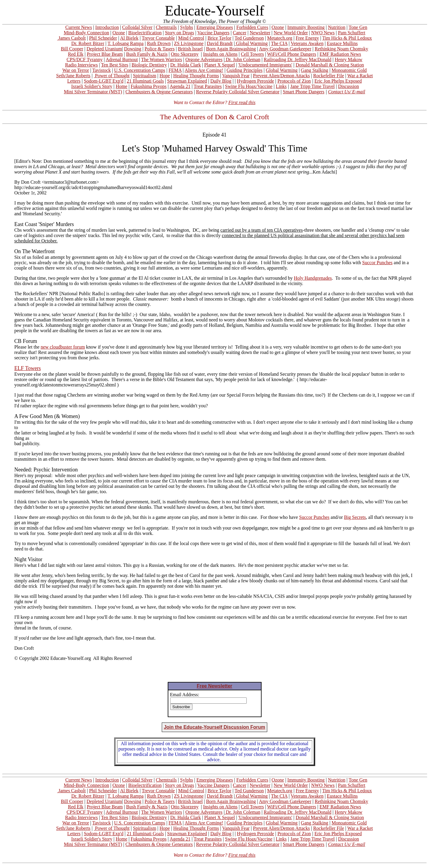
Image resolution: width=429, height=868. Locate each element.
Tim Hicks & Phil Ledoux (347, 38)
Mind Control (191, 38)
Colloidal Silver (137, 27)
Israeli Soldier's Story (92, 86)
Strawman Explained (187, 81)
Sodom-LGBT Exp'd (104, 81)
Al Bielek (129, 38)
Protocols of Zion (294, 81)
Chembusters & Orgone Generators (159, 92)
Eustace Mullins (342, 43)
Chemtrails (166, 27)
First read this (242, 102)
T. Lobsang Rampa (126, 43)
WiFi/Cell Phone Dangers (292, 54)
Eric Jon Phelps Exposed (338, 81)
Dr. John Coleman (243, 59)
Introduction (107, 27)
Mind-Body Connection (86, 33)
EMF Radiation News (340, 54)
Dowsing (133, 49)
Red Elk (76, 54)
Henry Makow (349, 59)
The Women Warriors (162, 59)
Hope (165, 76)
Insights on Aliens (220, 54)
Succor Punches (377, 263)
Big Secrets (355, 517)
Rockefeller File (329, 76)
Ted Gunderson (249, 38)
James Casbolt (71, 38)
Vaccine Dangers (213, 33)
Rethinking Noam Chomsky (341, 49)
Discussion (349, 86)
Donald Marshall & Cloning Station (330, 65)
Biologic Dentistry (149, 65)
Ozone (278, 27)
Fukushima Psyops (149, 86)
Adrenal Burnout (122, 59)
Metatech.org (280, 38)
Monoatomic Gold (349, 70)
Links (281, 86)
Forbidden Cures (252, 27)
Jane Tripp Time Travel (313, 86)
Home (121, 86)
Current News (79, 27)
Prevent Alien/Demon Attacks (281, 76)
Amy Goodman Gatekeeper (285, 49)
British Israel (190, 49)
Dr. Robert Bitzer (88, 43)
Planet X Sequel (219, 65)
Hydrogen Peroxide (255, 81)
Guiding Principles (245, 70)
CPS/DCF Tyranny (85, 59)
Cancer (240, 33)
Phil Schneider (103, 38)
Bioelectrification (145, 33)
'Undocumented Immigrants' (265, 65)
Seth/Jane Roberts (73, 76)
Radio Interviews (81, 65)
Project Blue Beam (105, 54)
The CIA (279, 43)
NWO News (323, 33)
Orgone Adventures (204, 59)
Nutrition (337, 27)
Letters (74, 81)
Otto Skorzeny (185, 54)
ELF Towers (28, 368)
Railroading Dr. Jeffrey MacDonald (297, 59)
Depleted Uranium (104, 49)
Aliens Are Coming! (204, 70)
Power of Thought (112, 76)
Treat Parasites (208, 86)
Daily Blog (221, 81)
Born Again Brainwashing (231, 49)
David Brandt (220, 43)
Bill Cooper (72, 49)
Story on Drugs (180, 33)
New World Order (291, 33)
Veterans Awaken (307, 43)
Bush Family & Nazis (147, 54)
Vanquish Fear (236, 76)
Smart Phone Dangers (304, 92)
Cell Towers (252, 54)
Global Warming (251, 43)
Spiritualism (144, 76)
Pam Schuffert (352, 33)
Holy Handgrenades (313, 278)
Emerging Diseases (215, 27)
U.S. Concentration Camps (140, 70)
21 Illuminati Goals (145, 81)
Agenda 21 (180, 86)
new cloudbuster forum (63, 347)
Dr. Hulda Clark (186, 65)
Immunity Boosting (306, 27)
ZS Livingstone (189, 43)
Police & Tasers (160, 49)
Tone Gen (358, 27)
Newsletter (260, 33)
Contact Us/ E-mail (346, 92)
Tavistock (102, 70)
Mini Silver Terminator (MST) (93, 92)
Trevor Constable (158, 38)
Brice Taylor (220, 38)
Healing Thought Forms (196, 76)
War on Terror (76, 70)
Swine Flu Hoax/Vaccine (249, 86)
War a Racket (360, 76)
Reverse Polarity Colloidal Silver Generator (238, 92)
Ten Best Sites (115, 65)
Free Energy (307, 38)
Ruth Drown (159, 43)
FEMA (175, 70)
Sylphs (187, 27)
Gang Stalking (315, 70)
